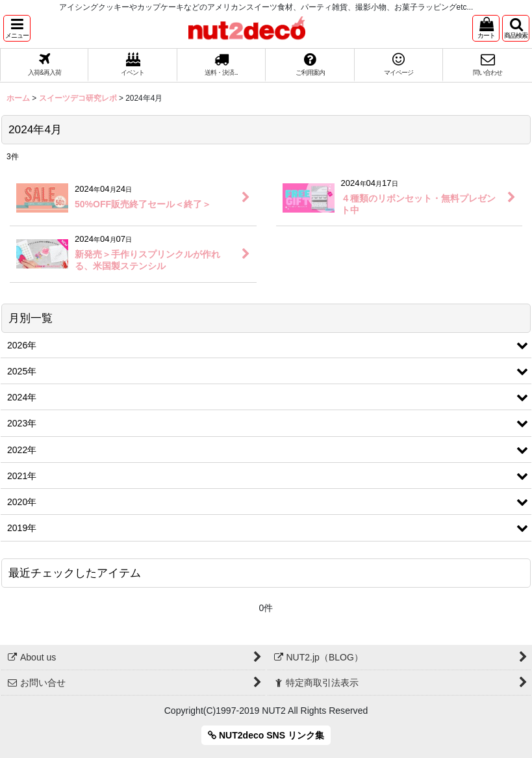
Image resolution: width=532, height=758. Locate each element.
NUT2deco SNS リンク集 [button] (266, 735)
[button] (17, 28)
